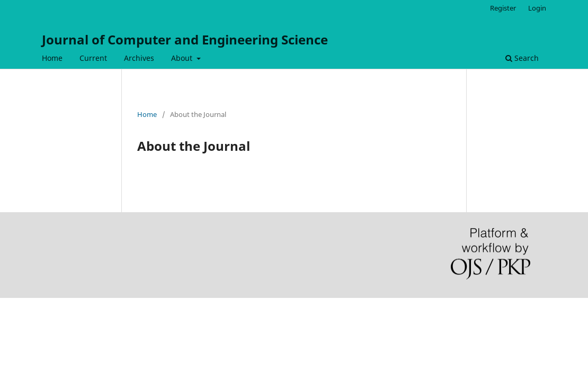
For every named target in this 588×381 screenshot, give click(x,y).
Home (52, 58)
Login (537, 8)
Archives (139, 58)
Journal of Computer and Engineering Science (185, 39)
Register (503, 8)
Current (93, 58)
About (183, 58)
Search (522, 58)
